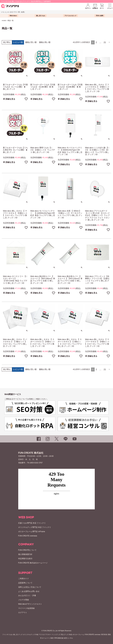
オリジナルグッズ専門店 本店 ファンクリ (35, 527)
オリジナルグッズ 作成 (31, 635)
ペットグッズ (56, 635)
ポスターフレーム (78, 635)
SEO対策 (104, 635)
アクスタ (42, 635)
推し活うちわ (41, 16)
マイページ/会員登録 (26, 608)
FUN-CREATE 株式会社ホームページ (33, 563)
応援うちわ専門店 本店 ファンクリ (32, 523)
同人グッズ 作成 (66, 635)
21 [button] (105, 42)
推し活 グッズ (18, 635)
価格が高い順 (45, 42)
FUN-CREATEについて (27, 550)
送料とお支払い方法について (30, 587)
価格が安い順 (31, 42)
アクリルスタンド (70, 16)
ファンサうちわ (8, 635)
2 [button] (96, 42)
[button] (109, 42)
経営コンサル (68, 638)
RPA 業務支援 (59, 638)
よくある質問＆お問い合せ (29, 591)
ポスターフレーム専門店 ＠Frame (32, 532)
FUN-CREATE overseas (28, 536)
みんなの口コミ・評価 (27, 595)
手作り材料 (100, 16)
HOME (4, 21)
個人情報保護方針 (25, 554)
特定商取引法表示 (25, 559)
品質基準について (25, 583)
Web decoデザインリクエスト (30, 604)
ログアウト (23, 613)
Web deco (13, 16)
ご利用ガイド (24, 579)
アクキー (48, 635)
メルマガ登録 (24, 600)
